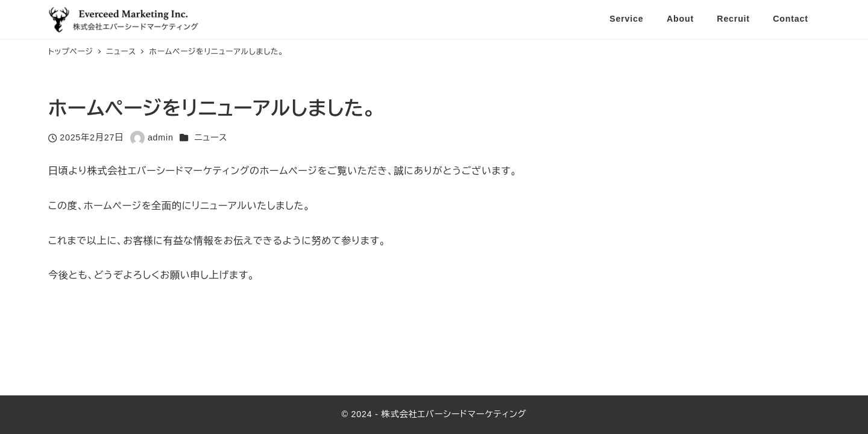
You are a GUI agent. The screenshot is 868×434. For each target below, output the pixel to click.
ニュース (211, 137)
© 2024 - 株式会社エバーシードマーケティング (434, 414)
